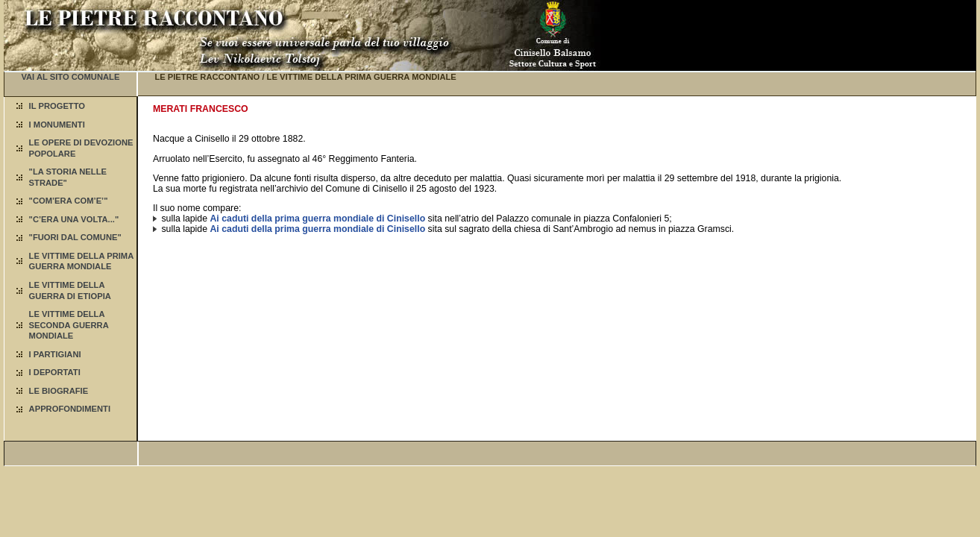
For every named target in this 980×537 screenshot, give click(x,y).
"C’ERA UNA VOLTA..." (74, 219)
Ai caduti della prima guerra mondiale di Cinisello (317, 219)
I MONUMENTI (57, 125)
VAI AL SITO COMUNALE (70, 77)
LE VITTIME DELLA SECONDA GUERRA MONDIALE (69, 325)
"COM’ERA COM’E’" (69, 201)
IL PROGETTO (57, 106)
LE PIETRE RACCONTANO (207, 77)
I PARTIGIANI (55, 354)
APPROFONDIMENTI (70, 409)
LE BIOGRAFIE (59, 391)
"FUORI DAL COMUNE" (75, 237)
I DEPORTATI (55, 372)
